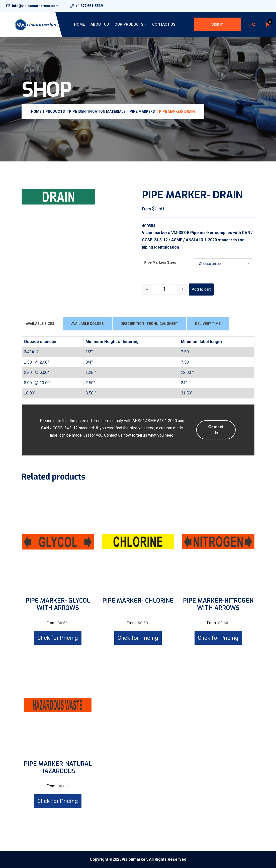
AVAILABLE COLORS (87, 324)
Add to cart (201, 289)
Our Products (129, 24)
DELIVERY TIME (208, 324)
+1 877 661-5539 (89, 6)
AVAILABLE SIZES (40, 324)
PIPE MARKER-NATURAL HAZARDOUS (58, 768)
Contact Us (164, 24)
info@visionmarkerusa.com (35, 6)
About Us (100, 24)
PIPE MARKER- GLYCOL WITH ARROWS (58, 604)
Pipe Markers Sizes (160, 262)
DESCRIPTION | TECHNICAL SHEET (149, 324)
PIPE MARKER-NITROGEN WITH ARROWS (218, 604)
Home (79, 24)
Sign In (217, 24)
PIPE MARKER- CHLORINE (138, 601)
